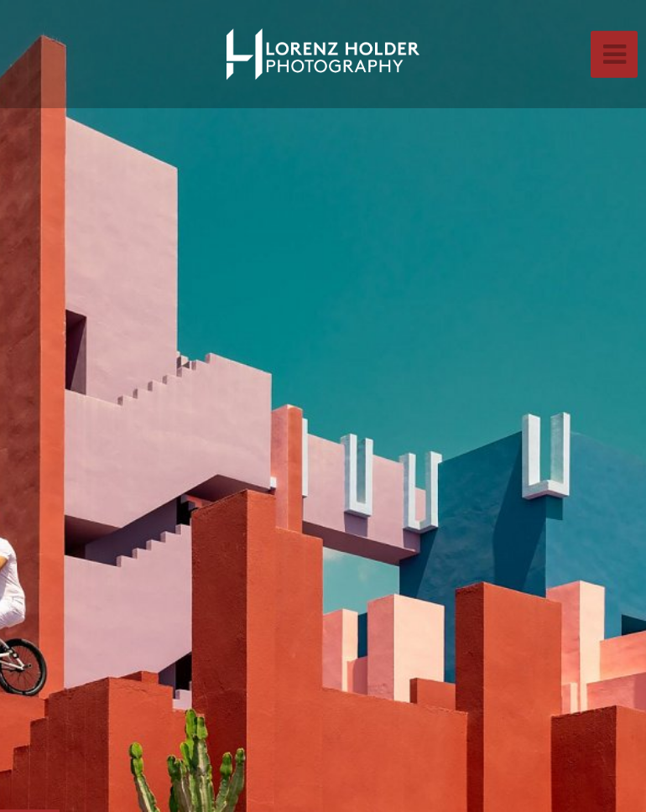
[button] (50, 406)
